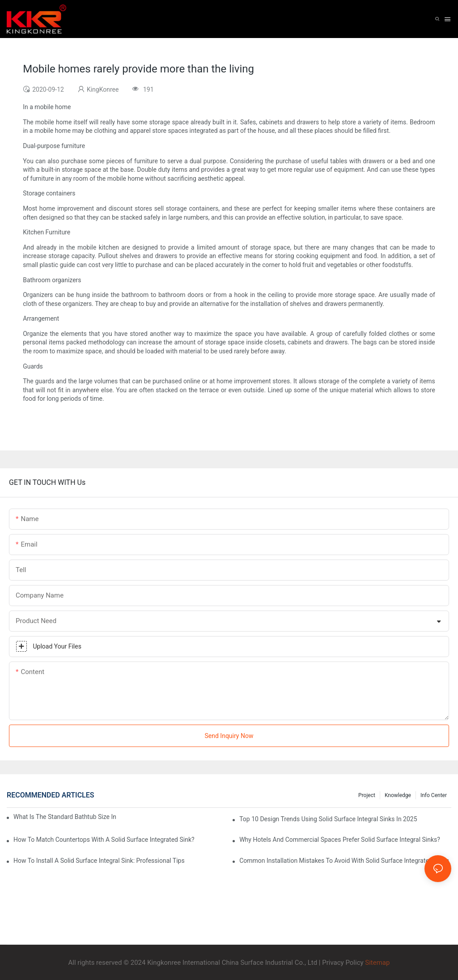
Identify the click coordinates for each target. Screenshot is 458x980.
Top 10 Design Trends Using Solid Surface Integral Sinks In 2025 (328, 819)
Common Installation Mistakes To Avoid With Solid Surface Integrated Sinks (344, 861)
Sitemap (377, 963)
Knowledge (398, 795)
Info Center (434, 795)
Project (367, 795)
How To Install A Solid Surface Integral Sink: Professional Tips (99, 861)
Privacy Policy (343, 963)
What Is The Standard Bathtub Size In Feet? (65, 817)
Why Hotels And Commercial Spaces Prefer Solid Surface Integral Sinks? (340, 840)
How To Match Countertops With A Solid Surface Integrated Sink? (104, 840)
